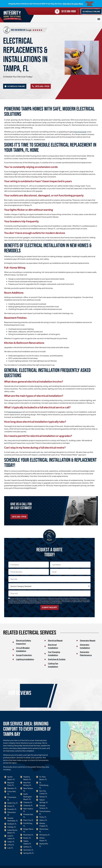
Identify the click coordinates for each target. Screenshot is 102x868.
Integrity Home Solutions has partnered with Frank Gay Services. (46, 4)
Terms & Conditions (56, 603)
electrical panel (80, 132)
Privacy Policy (46, 603)
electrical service (15, 412)
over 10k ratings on (18, 30)
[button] (99, 19)
